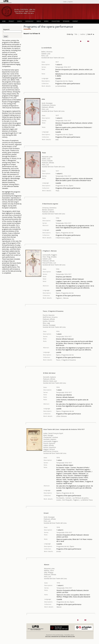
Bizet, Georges (48, 435)
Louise (59, 500)
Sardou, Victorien (49, 321)
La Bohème (84, 500)
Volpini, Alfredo (49, 445)
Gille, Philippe (49, 573)
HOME (4, 21)
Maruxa (66, 298)
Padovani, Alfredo (48, 107)
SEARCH (20, 21)
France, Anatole (47, 161)
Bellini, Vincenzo (47, 52)
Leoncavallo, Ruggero (50, 255)
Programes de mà (61, 81)
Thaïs (44, 153)
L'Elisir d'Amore (61, 416)
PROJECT (11, 21)
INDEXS (39, 21)
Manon (47, 565)
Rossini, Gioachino (50, 447)
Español (70, 2)
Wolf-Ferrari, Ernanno (50, 317)
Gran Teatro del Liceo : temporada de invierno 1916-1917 (64, 429)
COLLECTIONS (56, 21)
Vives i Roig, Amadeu (50, 257)
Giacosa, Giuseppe (49, 325)
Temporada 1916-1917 (63, 67)
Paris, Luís (45, 56)
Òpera (71, 81)
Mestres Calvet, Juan (50, 381)
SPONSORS (66, 21)
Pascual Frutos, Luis (49, 263)
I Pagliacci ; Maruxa (50, 251)
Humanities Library (69, 635)
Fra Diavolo (60, 498)
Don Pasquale (67, 500)
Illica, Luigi (46, 323)
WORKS (46, 21)
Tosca (58, 360)
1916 (57, 218)
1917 (57, 62)
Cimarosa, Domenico (49, 208)
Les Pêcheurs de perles (80, 498)
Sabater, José (46, 54)
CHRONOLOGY (29, 21)
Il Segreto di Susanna (69, 360)
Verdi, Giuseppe (47, 103)
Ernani (46, 513)
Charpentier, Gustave (51, 437)
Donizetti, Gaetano (50, 377)
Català (65, 2)
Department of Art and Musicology (55, 635)
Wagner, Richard (49, 449)
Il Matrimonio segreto (50, 204)
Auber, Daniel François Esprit (53, 433)
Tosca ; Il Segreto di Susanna (53, 311)
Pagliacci (59, 298)
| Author (82, 34)
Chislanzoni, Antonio (49, 105)
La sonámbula (47, 48)
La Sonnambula (61, 86)
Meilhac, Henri (49, 571)
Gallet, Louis (46, 159)
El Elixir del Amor (49, 373)
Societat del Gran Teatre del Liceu (53, 58)
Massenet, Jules (47, 157)
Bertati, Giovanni (48, 210)
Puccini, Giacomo (49, 315)
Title (76, 34)
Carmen (68, 498)
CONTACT (75, 21)
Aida (43, 99)
